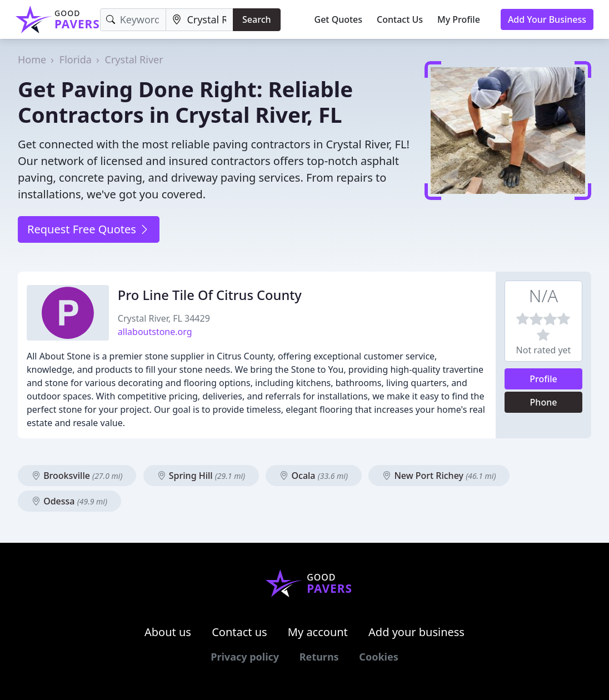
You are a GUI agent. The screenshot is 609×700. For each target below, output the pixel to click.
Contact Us (400, 19)
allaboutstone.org (155, 332)
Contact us (239, 632)
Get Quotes (339, 19)
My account (318, 632)
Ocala (314, 476)
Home (32, 59)
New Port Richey (439, 476)
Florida (76, 59)
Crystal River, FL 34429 (164, 318)
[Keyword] (133, 20)
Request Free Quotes (89, 229)
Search (256, 19)
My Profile (459, 19)
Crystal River (134, 59)
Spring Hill (201, 476)
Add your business (416, 632)
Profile (543, 379)
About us (168, 632)
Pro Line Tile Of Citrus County (210, 295)
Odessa (69, 501)
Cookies (378, 657)
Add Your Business (547, 19)
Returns (319, 657)
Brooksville (77, 476)
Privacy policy (245, 657)
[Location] (199, 20)
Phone (544, 402)
